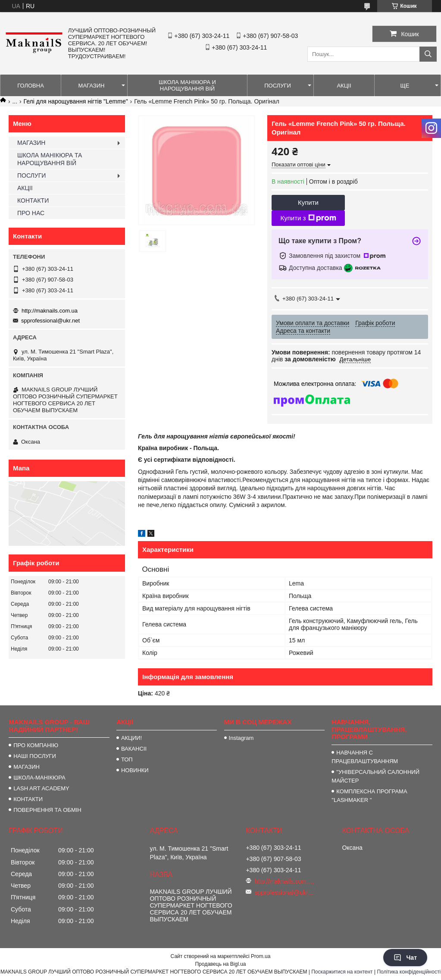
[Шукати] (428, 54)
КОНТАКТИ (33, 200)
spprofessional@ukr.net (50, 321)
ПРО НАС (31, 213)
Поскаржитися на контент (342, 972)
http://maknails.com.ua (50, 311)
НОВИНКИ (135, 770)
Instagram (241, 738)
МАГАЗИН (92, 86)
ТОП (127, 759)
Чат (405, 958)
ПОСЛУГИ (278, 86)
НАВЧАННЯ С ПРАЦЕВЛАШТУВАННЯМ (365, 757)
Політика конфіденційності (409, 972)
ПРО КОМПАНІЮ (36, 745)
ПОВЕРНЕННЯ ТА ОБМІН (47, 810)
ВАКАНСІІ (134, 749)
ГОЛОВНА (31, 86)
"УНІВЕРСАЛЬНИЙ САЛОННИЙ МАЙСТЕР (375, 776)
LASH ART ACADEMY (41, 788)
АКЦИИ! (131, 738)
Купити (308, 202)
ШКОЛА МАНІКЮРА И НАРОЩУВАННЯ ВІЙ (187, 85)
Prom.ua (261, 956)
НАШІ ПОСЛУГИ (35, 756)
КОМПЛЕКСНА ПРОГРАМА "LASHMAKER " (369, 796)
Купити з (308, 218)
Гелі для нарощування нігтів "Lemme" (76, 101)
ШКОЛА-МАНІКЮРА (39, 778)
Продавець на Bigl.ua (220, 964)
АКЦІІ (344, 86)
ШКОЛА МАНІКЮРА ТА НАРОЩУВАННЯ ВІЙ (50, 159)
